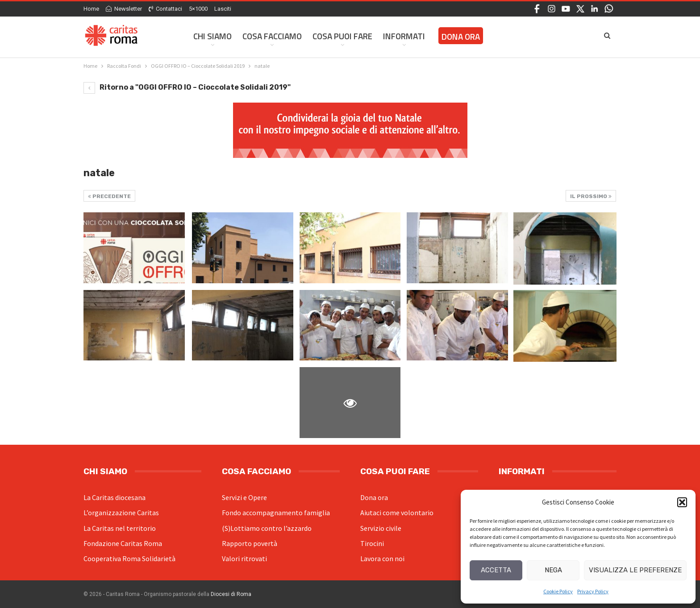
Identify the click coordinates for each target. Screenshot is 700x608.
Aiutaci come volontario (397, 513)
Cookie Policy (558, 591)
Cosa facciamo (272, 36)
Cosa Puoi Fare (342, 36)
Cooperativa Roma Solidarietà (129, 558)
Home (91, 9)
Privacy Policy (593, 591)
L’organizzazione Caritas (121, 513)
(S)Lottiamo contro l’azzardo (267, 528)
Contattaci (165, 9)
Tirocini (372, 543)
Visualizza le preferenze (635, 570)
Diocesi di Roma (231, 594)
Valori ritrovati (244, 558)
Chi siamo (212, 36)
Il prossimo (591, 196)
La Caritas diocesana (115, 497)
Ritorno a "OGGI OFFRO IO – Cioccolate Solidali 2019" (187, 87)
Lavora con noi (382, 558)
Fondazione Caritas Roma (123, 543)
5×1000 (198, 9)
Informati (404, 36)
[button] (682, 502)
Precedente (109, 196)
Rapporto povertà (250, 543)
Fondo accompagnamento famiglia (276, 513)
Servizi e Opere (244, 497)
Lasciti (223, 9)
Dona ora (374, 497)
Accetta (496, 570)
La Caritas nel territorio (120, 528)
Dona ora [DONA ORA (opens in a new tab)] (461, 36)
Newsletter (124, 9)
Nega (553, 570)
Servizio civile (381, 528)
